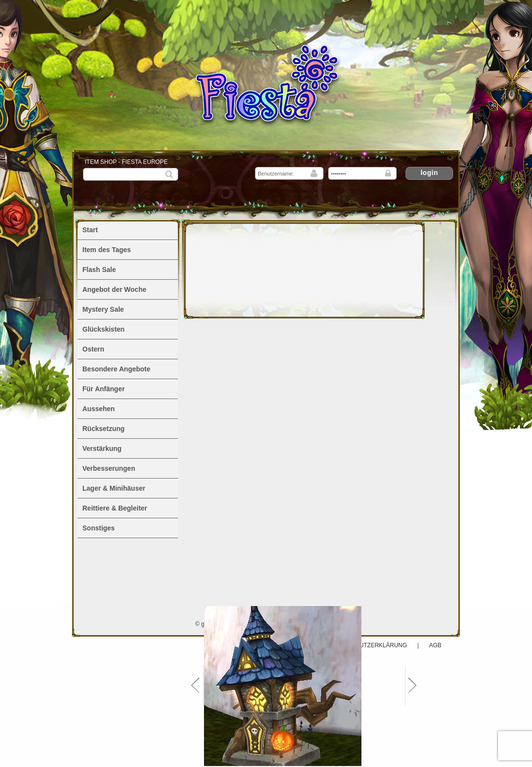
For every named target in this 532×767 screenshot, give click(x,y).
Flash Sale (99, 270)
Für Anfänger (103, 389)
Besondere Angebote (116, 369)
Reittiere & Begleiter (115, 508)
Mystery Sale (103, 309)
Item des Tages (107, 250)
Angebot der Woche (114, 289)
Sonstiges (99, 528)
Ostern (93, 349)
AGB (435, 645)
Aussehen (99, 409)
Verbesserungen (109, 468)
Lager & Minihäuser (114, 488)
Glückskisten (103, 329)
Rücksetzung (103, 429)
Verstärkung (102, 448)
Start (90, 230)
